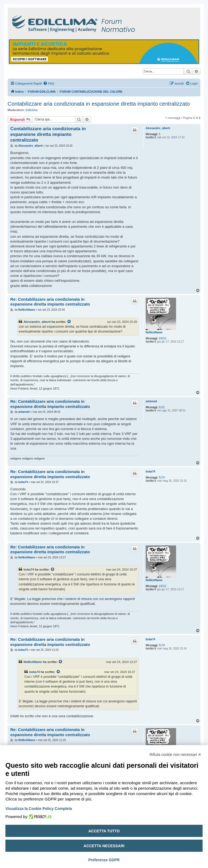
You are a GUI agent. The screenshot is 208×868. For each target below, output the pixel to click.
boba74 (150, 472)
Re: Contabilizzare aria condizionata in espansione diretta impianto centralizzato (50, 302)
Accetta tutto (104, 831)
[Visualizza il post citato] (69, 322)
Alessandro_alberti (158, 128)
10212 (162, 338)
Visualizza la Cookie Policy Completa (39, 809)
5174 (162, 477)
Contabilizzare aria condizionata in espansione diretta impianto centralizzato (99, 104)
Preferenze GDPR (104, 860)
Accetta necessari (104, 846)
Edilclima (32, 110)
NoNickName (154, 332)
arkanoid (151, 401)
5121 (162, 407)
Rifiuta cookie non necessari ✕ (175, 755)
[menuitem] (48, 83)
